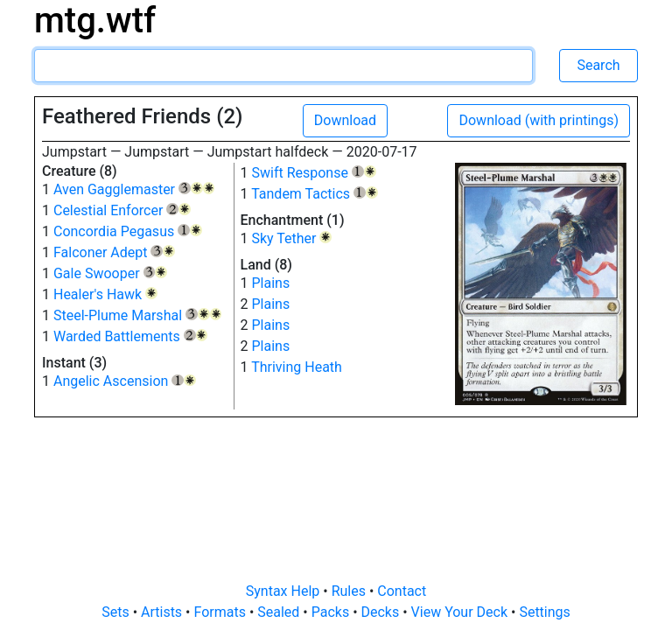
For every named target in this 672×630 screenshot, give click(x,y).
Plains (270, 283)
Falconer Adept (114, 252)
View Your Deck (461, 612)
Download (345, 120)
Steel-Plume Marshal (138, 315)
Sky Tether (291, 238)
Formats (221, 612)
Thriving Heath (297, 367)
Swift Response (313, 173)
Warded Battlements (130, 336)
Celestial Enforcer (122, 210)
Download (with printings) (539, 120)
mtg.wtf (95, 21)
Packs (332, 612)
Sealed (280, 612)
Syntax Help (285, 591)
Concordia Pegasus (128, 231)
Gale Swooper (110, 273)
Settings (544, 612)
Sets (117, 612)
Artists (163, 612)
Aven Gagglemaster (134, 189)
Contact (402, 591)
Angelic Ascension (125, 381)
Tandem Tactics (315, 194)
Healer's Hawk (105, 294)
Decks (382, 612)
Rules (350, 591)
